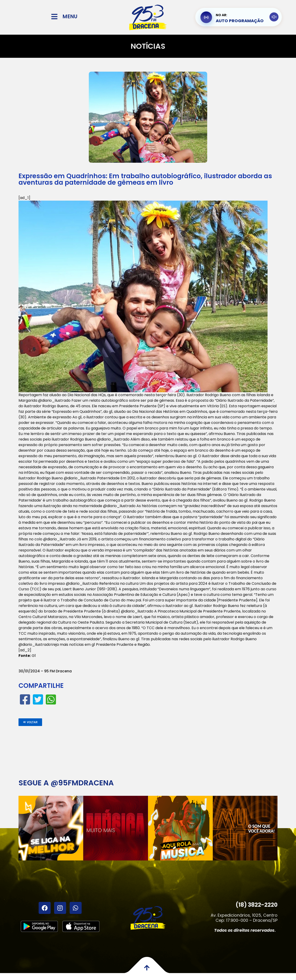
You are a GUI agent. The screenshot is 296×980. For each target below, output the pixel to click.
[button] (30, 722)
